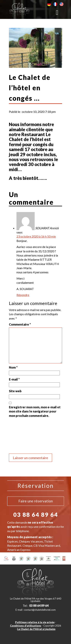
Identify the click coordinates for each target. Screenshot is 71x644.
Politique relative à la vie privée (35, 622)
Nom (13, 367)
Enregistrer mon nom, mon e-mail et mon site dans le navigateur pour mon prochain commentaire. (35, 411)
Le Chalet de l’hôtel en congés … (30, 88)
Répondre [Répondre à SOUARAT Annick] (23, 295)
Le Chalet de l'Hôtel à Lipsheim (36, 629)
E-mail (14, 379)
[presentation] (24, 436)
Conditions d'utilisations (26, 626)
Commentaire (20, 324)
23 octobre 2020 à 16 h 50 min (36, 236)
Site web (15, 391)
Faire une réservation (36, 501)
